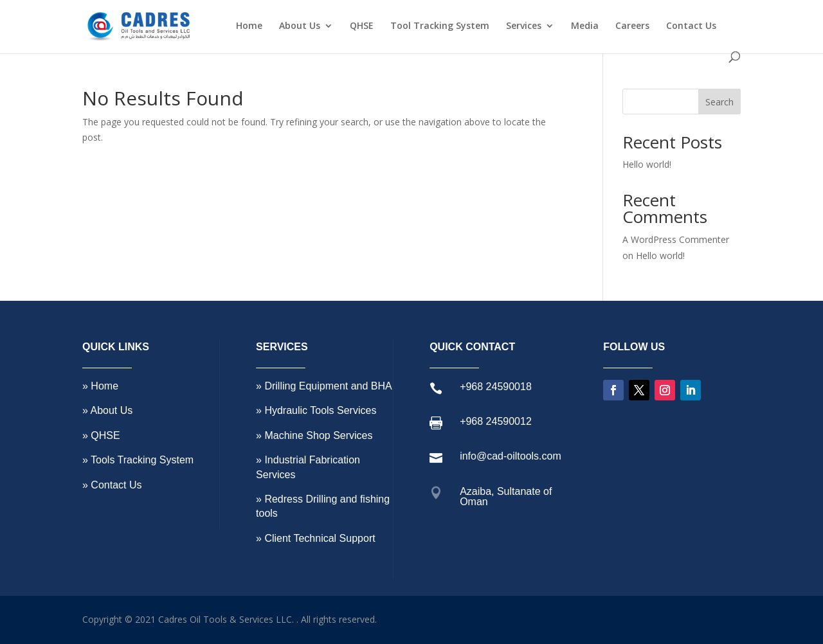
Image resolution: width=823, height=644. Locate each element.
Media (585, 26)
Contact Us (691, 26)
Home (249, 26)
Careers (632, 26)
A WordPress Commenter (676, 239)
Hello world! (647, 164)
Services (524, 26)
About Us (300, 26)
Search (719, 102)
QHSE (362, 26)
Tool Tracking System (440, 26)
